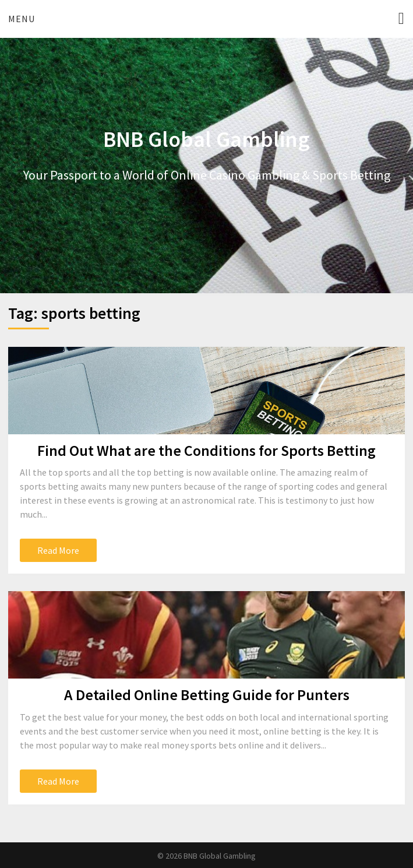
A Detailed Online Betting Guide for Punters (207, 695)
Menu (22, 19)
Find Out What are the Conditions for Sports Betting (206, 450)
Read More (58, 550)
